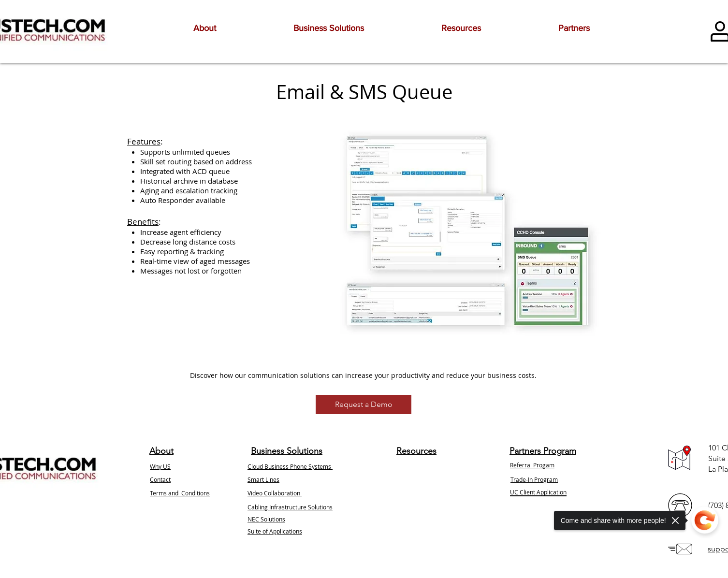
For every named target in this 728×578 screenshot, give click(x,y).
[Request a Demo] (364, 405)
